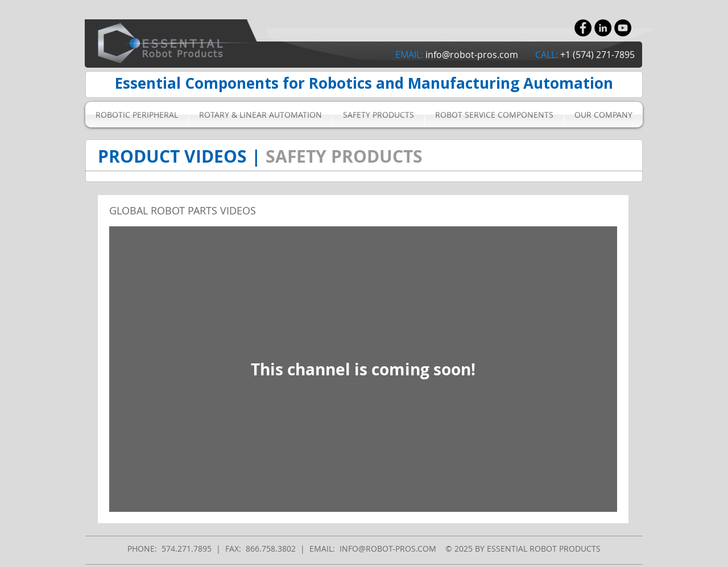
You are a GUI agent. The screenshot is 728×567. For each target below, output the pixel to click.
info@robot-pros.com (472, 55)
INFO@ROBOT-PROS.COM (388, 549)
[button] (137, 115)
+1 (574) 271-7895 (597, 55)
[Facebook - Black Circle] (583, 28)
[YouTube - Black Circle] (623, 28)
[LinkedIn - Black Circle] (603, 28)
